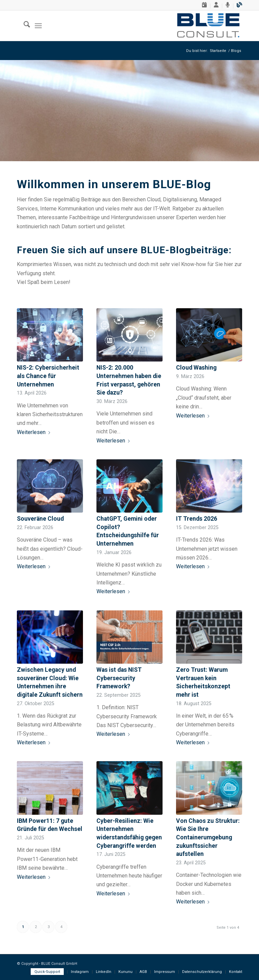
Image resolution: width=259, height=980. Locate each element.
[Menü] (38, 26)
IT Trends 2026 (197, 519)
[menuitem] (205, 6)
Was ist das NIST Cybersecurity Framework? (119, 678)
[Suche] (23, 26)
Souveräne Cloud (40, 519)
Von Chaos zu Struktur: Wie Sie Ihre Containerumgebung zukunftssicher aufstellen (208, 838)
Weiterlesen (34, 432)
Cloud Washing (196, 368)
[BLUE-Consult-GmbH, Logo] (208, 26)
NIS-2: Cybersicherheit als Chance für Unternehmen (48, 376)
